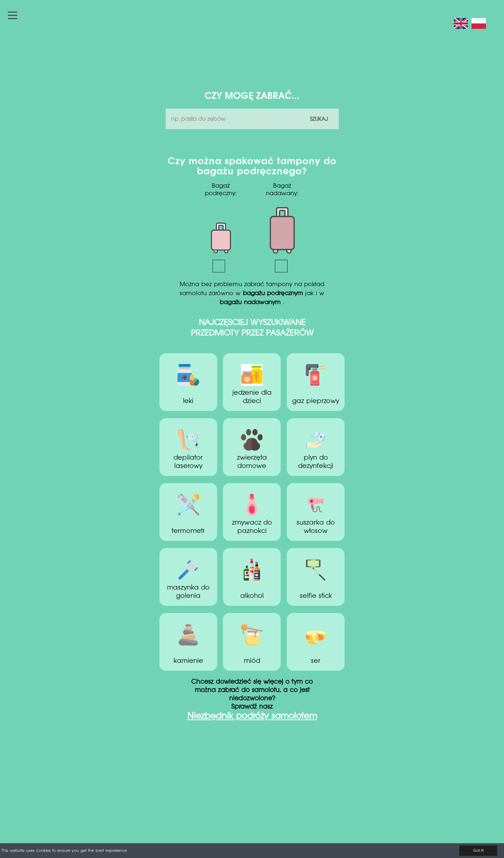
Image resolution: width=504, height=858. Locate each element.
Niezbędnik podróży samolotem (252, 717)
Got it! (478, 851)
